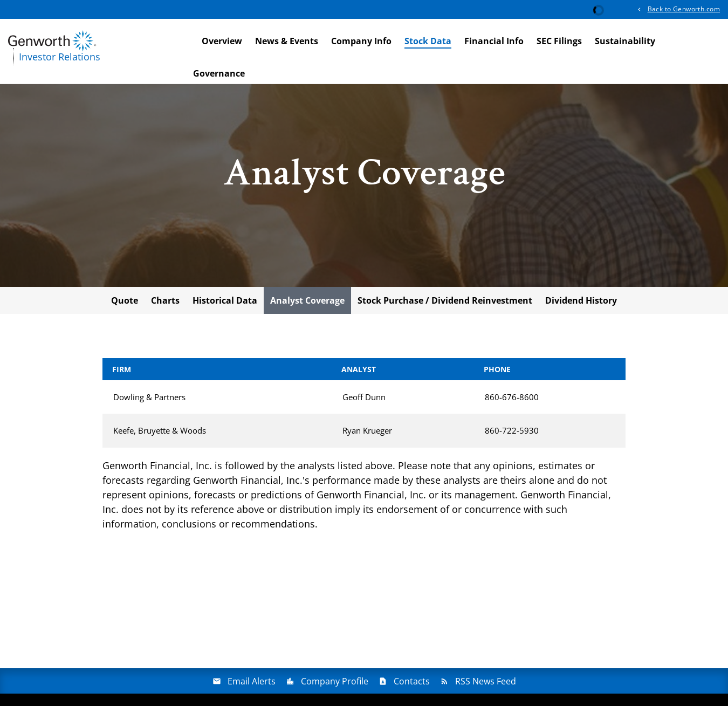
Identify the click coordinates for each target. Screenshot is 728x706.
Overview (222, 41)
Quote (125, 303)
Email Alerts (252, 683)
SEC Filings (559, 41)
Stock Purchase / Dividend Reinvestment (445, 303)
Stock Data (428, 41)
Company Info (361, 41)
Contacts (412, 683)
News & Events (287, 41)
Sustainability (625, 41)
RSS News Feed (486, 683)
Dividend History (581, 303)
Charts (165, 303)
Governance (219, 73)
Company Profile (335, 683)
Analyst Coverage (307, 303)
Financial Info (494, 41)
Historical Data (225, 303)
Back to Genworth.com (684, 9)
